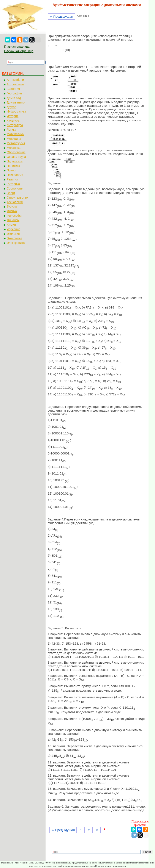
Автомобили (15, 80)
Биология (13, 89)
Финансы (13, 220)
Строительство (17, 197)
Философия (15, 216)
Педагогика (15, 161)
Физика (12, 211)
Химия (11, 225)
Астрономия (15, 84)
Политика (13, 166)
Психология (15, 175)
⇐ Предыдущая (61, 16)
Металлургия (16, 143)
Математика (15, 134)
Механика (14, 148)
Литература (15, 125)
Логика (11, 130)
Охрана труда (16, 157)
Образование (16, 152)
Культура (13, 121)
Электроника (16, 243)
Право (11, 170)
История (13, 116)
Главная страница (17, 47)
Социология (15, 188)
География (14, 93)
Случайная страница (19, 51)
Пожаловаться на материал (110, 866)
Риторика (13, 184)
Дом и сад (14, 98)
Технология (15, 202)
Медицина (14, 139)
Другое (11, 107)
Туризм (12, 207)
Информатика (16, 111)
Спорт (11, 193)
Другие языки (16, 102)
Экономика (14, 238)
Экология (13, 234)
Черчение (13, 229)
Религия (12, 179)
